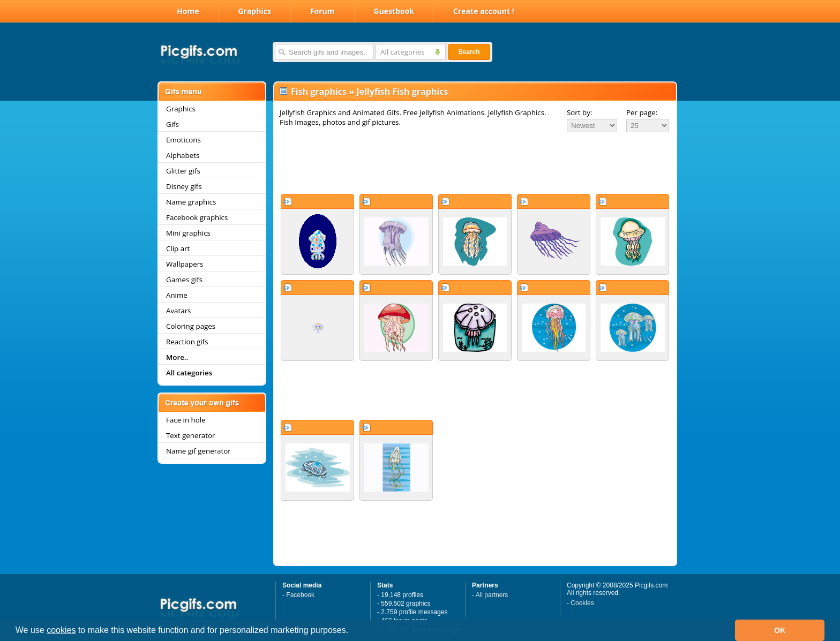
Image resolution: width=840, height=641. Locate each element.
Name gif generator (198, 451)
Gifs (172, 124)
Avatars (178, 311)
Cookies (582, 603)
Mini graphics (188, 233)
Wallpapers (185, 264)
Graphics (254, 11)
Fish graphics (319, 92)
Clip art (178, 248)
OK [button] (780, 630)
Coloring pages (191, 326)
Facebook (300, 595)
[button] (352, 631)
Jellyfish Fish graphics (402, 92)
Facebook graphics (197, 217)
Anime (177, 295)
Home (188, 11)
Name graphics (191, 202)
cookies (61, 630)
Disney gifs (184, 186)
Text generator (190, 435)
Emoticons (183, 140)
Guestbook (394, 11)
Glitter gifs (183, 171)
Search (469, 52)
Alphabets (183, 155)
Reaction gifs (187, 342)
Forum (322, 11)
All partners (492, 595)
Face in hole (186, 420)
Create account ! (484, 11)
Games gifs (184, 280)
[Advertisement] (475, 163)
